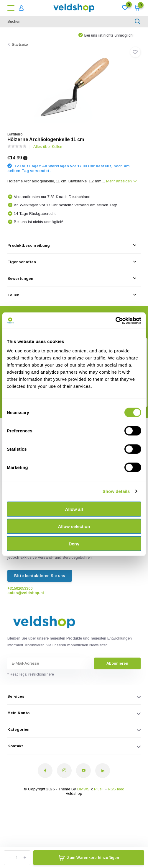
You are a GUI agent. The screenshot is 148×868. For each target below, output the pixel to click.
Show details (116, 491)
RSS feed (116, 789)
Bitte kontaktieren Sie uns (40, 576)
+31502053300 (20, 588)
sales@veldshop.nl (26, 593)
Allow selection (74, 526)
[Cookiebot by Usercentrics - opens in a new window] (115, 321)
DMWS (83, 789)
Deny (74, 543)
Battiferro (15, 134)
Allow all (74, 509)
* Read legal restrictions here (31, 674)
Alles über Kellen (48, 147)
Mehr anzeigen (121, 181)
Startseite (20, 44)
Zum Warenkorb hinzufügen (89, 858)
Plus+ (99, 789)
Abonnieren (117, 663)
